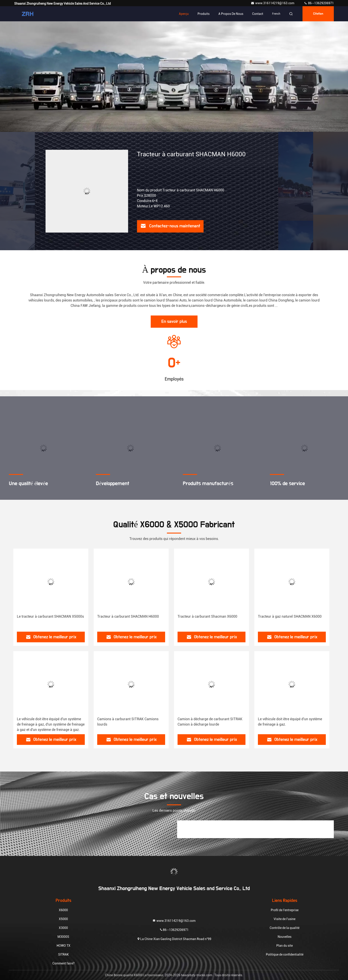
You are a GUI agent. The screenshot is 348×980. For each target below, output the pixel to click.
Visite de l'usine (285, 919)
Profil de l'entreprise (285, 910)
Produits (204, 14)
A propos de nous (231, 14)
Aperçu (184, 14)
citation (318, 14)
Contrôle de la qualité (285, 928)
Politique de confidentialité (285, 954)
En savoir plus (174, 321)
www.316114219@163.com (273, 3)
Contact (258, 14)
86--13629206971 (319, 3)
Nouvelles (285, 937)
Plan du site (285, 946)
